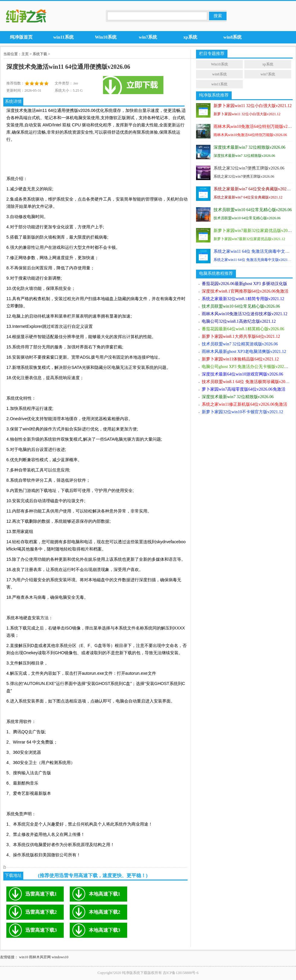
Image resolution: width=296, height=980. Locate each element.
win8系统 (220, 74)
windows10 (60, 957)
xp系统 (268, 64)
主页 (25, 54)
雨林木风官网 (40, 957)
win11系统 (220, 84)
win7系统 (268, 74)
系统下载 (40, 54)
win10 (24, 957)
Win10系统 (219, 64)
